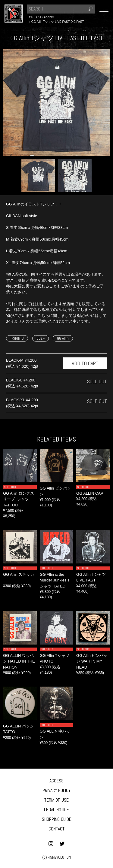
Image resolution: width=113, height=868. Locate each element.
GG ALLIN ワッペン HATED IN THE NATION (19, 661)
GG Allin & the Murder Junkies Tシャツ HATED (55, 580)
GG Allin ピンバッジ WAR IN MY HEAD (92, 661)
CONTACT (56, 829)
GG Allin (63, 338)
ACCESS (56, 781)
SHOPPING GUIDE (57, 819)
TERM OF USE (56, 800)
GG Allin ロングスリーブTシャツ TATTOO (19, 499)
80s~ (41, 338)
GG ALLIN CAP (90, 493)
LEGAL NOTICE (56, 810)
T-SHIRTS (17, 338)
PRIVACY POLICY (56, 790)
